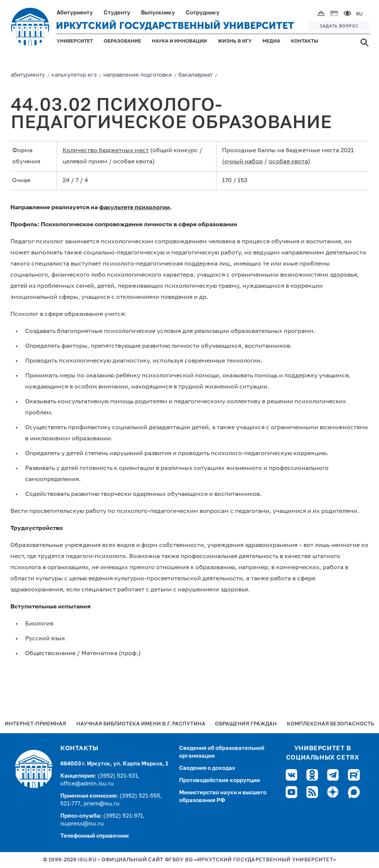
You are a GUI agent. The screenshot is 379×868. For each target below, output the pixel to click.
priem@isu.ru (102, 804)
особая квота (288, 162)
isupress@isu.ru (82, 824)
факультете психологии (135, 208)
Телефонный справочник (95, 836)
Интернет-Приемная (36, 724)
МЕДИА (271, 41)
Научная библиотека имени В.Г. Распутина (141, 724)
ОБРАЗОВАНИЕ (122, 41)
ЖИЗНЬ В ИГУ (235, 41)
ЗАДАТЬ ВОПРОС (339, 26)
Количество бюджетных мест (106, 151)
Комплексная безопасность (331, 724)
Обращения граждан (246, 724)
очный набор (244, 162)
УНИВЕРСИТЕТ (75, 41)
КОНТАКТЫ (305, 41)
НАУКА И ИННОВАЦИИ (179, 41)
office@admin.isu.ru (87, 784)
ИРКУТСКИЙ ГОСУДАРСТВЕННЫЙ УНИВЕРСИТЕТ (175, 26)
